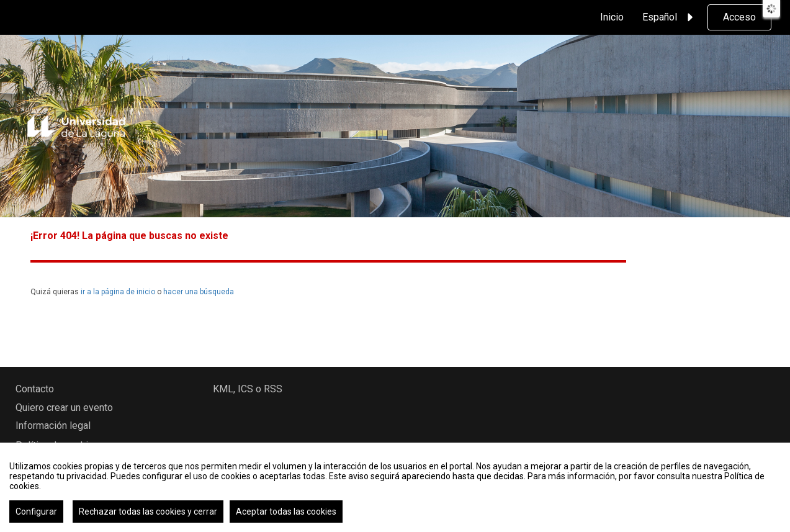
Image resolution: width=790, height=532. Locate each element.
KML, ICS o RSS (248, 389)
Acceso (739, 17)
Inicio (612, 17)
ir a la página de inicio (118, 292)
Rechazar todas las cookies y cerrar (148, 512)
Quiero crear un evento (64, 408)
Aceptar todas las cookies (286, 512)
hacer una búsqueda (199, 292)
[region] (395, 487)
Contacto (35, 389)
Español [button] (670, 17)
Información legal (53, 426)
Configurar (36, 512)
